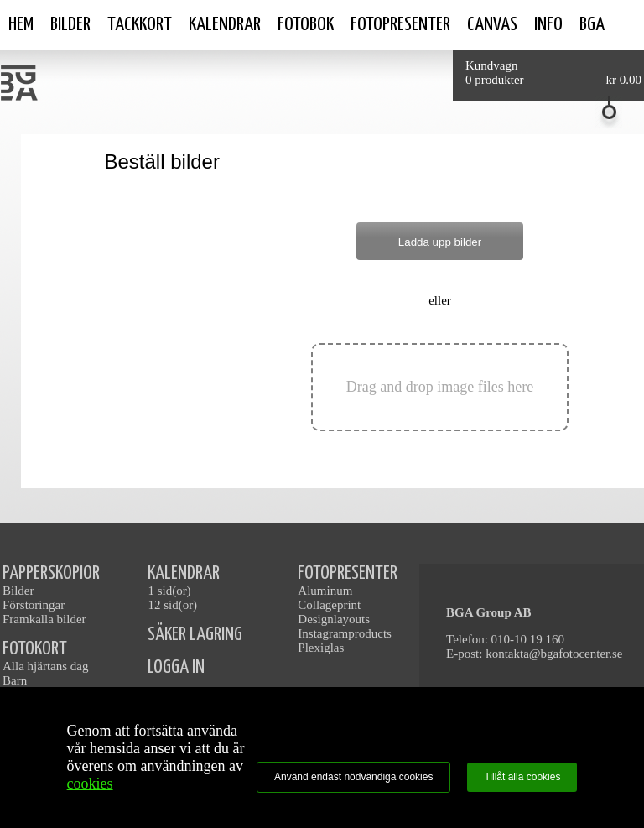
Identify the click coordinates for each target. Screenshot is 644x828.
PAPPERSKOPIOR (51, 573)
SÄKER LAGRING (195, 635)
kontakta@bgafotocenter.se (554, 654)
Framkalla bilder (44, 619)
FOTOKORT (35, 649)
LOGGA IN (176, 667)
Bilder (70, 25)
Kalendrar (225, 25)
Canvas (492, 25)
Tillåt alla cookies (522, 777)
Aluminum (325, 591)
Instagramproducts (345, 633)
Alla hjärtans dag (45, 666)
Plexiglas (321, 648)
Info (548, 25)
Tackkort (140, 25)
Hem (21, 25)
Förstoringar (34, 605)
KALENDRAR (184, 573)
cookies (90, 784)
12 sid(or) (172, 605)
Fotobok (306, 25)
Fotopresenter (400, 25)
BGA (592, 25)
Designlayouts (334, 619)
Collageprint (329, 605)
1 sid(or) (169, 591)
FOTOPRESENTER (348, 573)
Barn (15, 680)
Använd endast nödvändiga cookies (353, 777)
